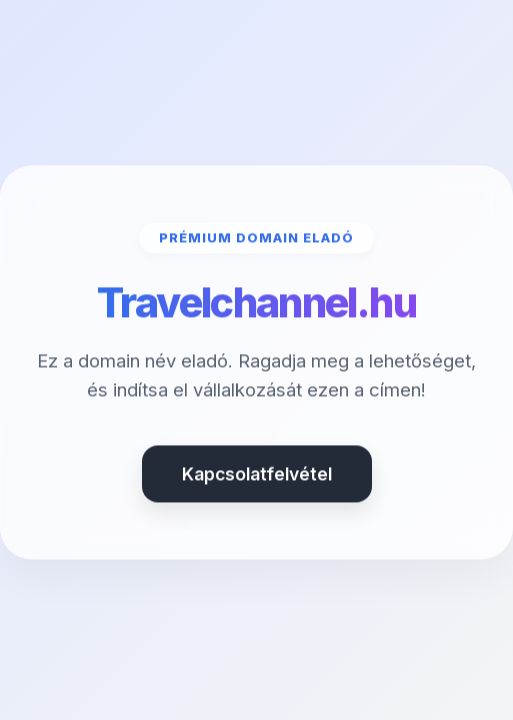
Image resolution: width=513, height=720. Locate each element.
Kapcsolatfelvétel (257, 475)
